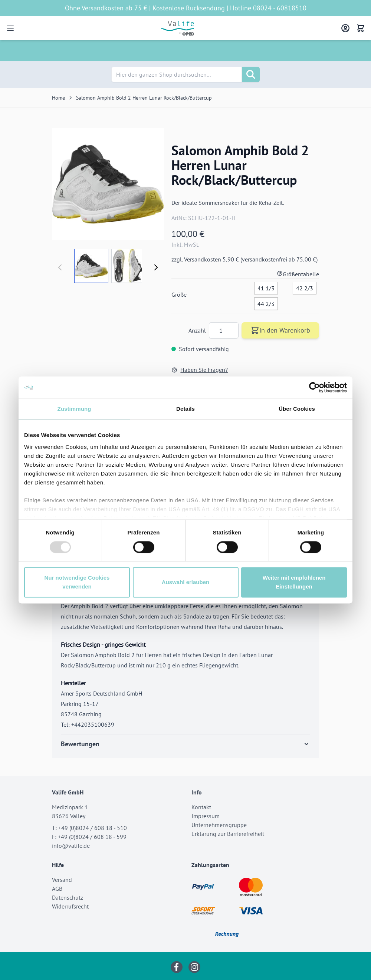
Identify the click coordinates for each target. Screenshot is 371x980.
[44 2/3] (266, 302)
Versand (62, 880)
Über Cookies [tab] (297, 409)
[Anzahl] (224, 330)
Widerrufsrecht (70, 906)
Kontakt (201, 807)
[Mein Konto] (345, 28)
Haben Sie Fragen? (200, 370)
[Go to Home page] (178, 28)
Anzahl (198, 330)
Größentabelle (298, 274)
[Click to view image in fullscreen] (108, 184)
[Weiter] (156, 267)
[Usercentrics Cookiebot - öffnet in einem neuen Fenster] (314, 387)
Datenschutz (68, 897)
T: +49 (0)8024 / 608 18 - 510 (89, 828)
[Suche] (251, 74)
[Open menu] (10, 28)
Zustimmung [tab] (74, 409)
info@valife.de (71, 846)
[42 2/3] (305, 287)
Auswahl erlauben (185, 582)
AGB (57, 889)
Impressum (206, 816)
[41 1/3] (266, 287)
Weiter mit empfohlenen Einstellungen (294, 582)
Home (58, 98)
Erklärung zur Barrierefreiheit (228, 834)
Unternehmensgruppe (219, 825)
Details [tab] (185, 409)
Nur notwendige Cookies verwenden (77, 582)
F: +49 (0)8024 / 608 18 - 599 (89, 837)
